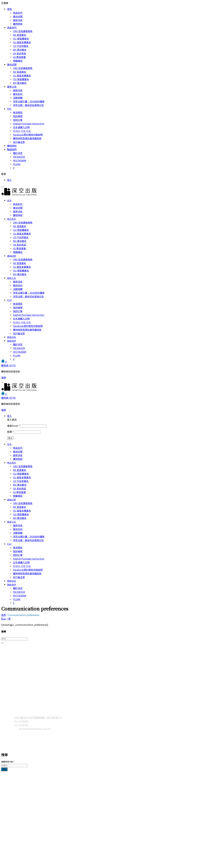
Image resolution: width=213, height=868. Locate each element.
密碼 (10, 432)
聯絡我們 (12, 149)
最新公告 (12, 87)
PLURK (17, 164)
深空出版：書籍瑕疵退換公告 (28, 105)
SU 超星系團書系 (22, 42)
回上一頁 (6, 619)
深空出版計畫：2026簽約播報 (29, 101)
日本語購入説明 (21, 127)
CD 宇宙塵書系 (21, 46)
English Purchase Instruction (29, 124)
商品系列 (18, 13)
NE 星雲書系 (20, 35)
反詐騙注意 (19, 142)
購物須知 (12, 146)
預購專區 (18, 61)
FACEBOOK (19, 157)
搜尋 (4, 769)
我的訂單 (18, 120)
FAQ (9, 109)
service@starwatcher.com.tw (35, 729)
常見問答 (18, 112)
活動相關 (18, 98)
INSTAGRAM (20, 160)
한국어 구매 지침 (22, 131)
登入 (9, 180)
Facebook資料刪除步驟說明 (28, 135)
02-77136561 (21, 725)
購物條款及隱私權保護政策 (27, 138)
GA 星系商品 (20, 53)
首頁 (9, 9)
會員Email (13, 426)
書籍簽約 (18, 94)
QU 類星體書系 (21, 39)
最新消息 (18, 20)
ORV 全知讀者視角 (23, 31)
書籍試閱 (18, 16)
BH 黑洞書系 (20, 50)
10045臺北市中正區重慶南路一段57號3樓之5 (38, 717)
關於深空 (18, 153)
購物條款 (18, 24)
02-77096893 (21, 721)
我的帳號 (18, 116)
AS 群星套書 (19, 57)
